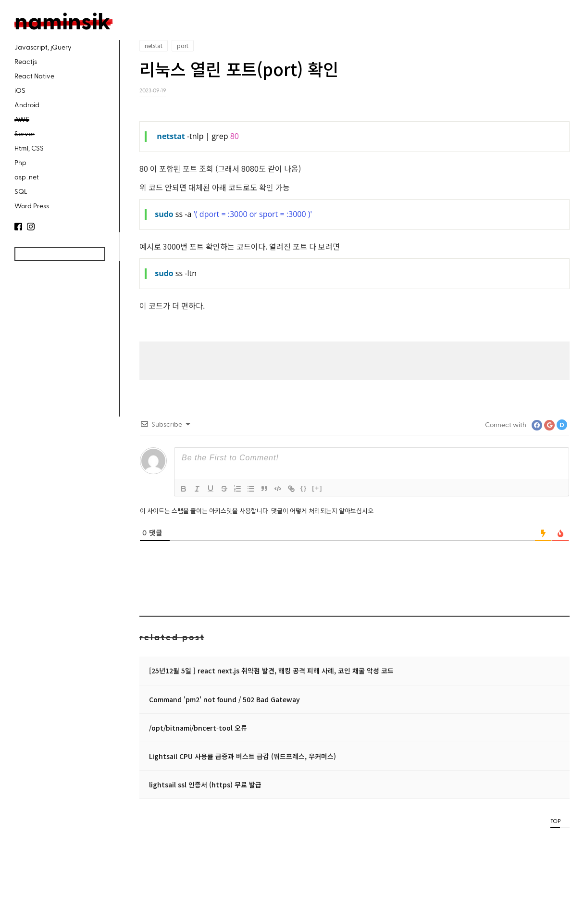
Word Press (32, 206)
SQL (21, 191)
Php (20, 162)
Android (27, 105)
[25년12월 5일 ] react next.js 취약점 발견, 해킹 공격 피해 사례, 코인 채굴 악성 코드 (271, 671)
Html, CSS (29, 148)
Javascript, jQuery (43, 47)
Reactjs (26, 61)
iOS (20, 90)
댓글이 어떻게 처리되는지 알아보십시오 (322, 511)
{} (304, 488)
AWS (22, 119)
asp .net (27, 177)
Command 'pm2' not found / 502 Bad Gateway (224, 699)
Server (25, 133)
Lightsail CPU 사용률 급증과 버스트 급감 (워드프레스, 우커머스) (242, 756)
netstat (154, 45)
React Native (34, 76)
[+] (317, 488)
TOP (555, 821)
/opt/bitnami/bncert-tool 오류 (198, 728)
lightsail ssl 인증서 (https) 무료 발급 (205, 785)
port (183, 45)
